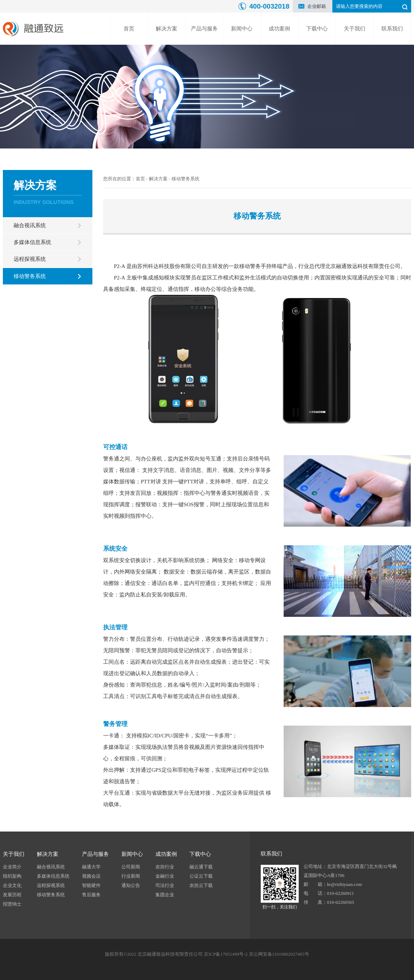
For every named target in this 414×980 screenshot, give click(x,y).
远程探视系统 (30, 259)
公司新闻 (131, 867)
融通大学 (91, 867)
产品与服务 (204, 29)
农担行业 (165, 867)
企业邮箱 (317, 6)
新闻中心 (242, 29)
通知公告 (131, 885)
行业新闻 (131, 876)
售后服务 (91, 895)
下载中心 (317, 29)
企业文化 (12, 885)
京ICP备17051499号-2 (226, 954)
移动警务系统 (30, 276)
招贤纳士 (12, 904)
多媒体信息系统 (32, 242)
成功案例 (279, 29)
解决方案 (167, 29)
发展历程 (12, 895)
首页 (129, 29)
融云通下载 (201, 867)
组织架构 (12, 876)
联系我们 (392, 29)
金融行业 (165, 876)
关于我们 (355, 29)
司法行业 (165, 885)
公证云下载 (201, 876)
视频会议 (91, 876)
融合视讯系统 (30, 225)
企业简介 (12, 867)
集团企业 (165, 895)
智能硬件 (91, 885)
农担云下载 (201, 885)
